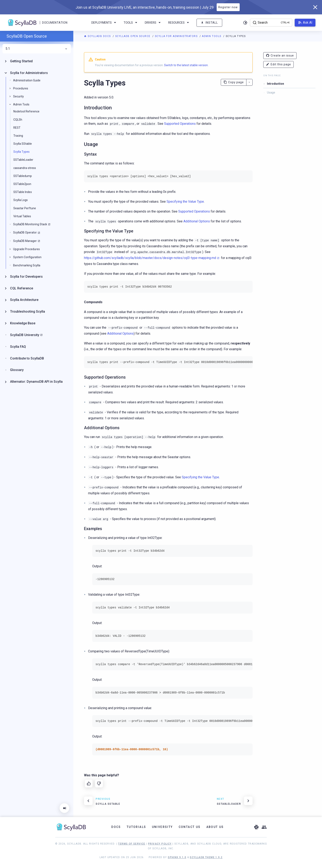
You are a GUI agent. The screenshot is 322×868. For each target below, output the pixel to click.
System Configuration (27, 257)
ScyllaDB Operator (25, 232)
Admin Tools (212, 36)
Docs (116, 827)
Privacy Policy (160, 844)
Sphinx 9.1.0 (177, 857)
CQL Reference (22, 288)
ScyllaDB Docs (98, 36)
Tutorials (136, 827)
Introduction (275, 84)
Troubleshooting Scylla (28, 311)
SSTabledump (23, 176)
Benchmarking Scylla (27, 265)
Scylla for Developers (26, 277)
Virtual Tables (22, 216)
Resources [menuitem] (179, 23)
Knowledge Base (23, 323)
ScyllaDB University (25, 335)
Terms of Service (132, 844)
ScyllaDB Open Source (133, 36)
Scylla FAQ (18, 347)
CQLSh (18, 120)
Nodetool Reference (26, 111)
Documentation (55, 23)
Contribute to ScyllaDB (27, 358)
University (162, 827)
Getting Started (21, 61)
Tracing (18, 136)
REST (17, 128)
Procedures (21, 88)
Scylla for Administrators (177, 36)
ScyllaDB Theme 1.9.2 (206, 857)
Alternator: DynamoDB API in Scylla (36, 382)
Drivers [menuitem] (153, 23)
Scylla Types (21, 152)
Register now (228, 7)
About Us (215, 827)
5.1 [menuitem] (37, 49)
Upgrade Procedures (26, 249)
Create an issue (280, 56)
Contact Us (190, 827)
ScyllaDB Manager (25, 241)
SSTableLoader (23, 160)
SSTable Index (23, 192)
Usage (271, 92)
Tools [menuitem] (131, 23)
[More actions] (249, 82)
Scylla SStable (23, 144)
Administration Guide (27, 80)
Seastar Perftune (25, 208)
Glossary (17, 370)
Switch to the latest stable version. (186, 65)
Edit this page (278, 64)
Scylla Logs (21, 200)
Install (209, 23)
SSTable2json (22, 184)
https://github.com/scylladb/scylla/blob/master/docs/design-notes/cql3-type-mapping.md (150, 258)
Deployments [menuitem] (104, 23)
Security (18, 96)
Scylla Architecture (24, 300)
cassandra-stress (25, 168)
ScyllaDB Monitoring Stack (30, 224)
